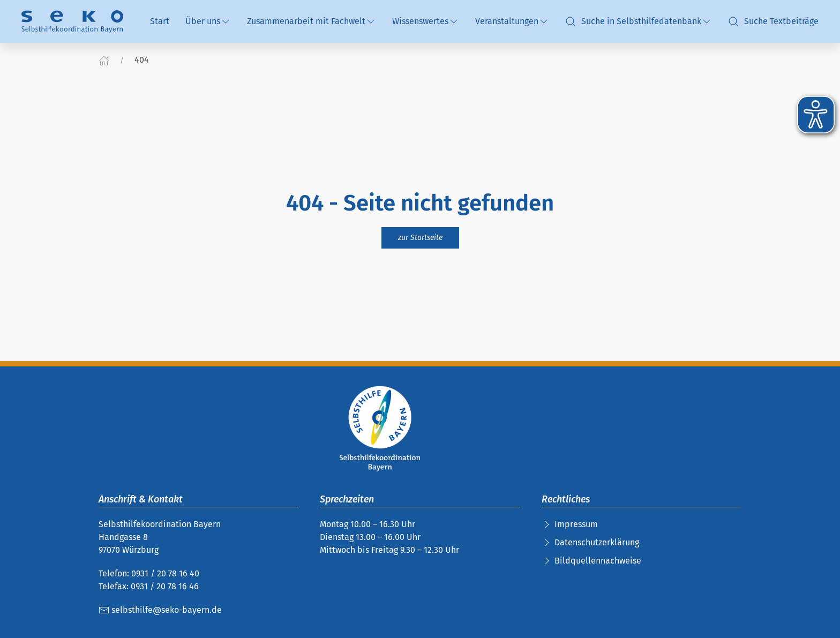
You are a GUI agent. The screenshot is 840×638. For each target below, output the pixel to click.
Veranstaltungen (512, 21)
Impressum (576, 524)
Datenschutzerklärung (597, 542)
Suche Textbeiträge (773, 21)
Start (160, 21)
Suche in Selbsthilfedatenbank (639, 21)
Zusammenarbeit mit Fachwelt (312, 21)
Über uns (208, 21)
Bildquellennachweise (598, 561)
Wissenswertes (426, 21)
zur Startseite (420, 238)
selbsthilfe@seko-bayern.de (160, 610)
